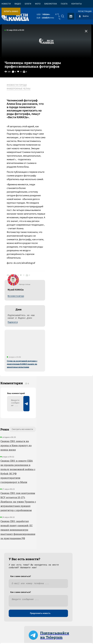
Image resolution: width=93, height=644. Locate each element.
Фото (38, 4)
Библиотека (51, 4)
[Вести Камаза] (15, 16)
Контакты (77, 4)
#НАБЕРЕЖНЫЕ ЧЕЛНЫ (19, 89)
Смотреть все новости (12, 401)
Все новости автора (59, 88)
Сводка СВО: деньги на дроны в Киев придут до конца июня (12, 419)
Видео (18, 4)
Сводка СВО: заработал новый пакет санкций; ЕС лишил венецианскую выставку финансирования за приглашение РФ (12, 539)
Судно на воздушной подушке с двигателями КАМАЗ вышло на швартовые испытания (65, 156)
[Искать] (63, 16)
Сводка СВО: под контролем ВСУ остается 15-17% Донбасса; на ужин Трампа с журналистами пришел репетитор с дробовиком (12, 496)
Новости (6, 4)
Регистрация (85, 11)
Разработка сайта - (81, 616)
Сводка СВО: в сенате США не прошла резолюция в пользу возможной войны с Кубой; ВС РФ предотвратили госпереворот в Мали (12, 453)
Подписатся (56, 115)
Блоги (28, 4)
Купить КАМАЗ (11, 11)
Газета (64, 4)
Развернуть (46, 604)
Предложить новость (63, 410)
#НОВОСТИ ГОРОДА (18, 85)
